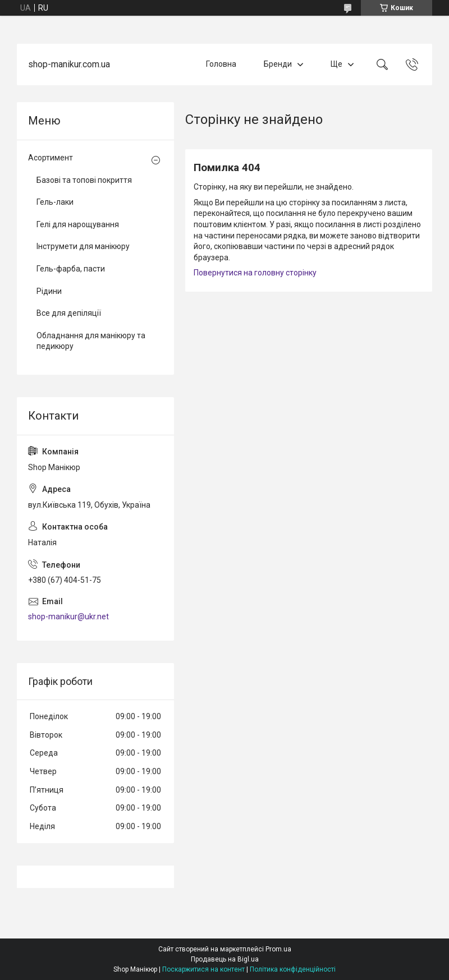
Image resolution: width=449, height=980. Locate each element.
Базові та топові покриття (84, 180)
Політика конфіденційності (293, 969)
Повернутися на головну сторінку (255, 273)
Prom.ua (278, 949)
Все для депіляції (69, 313)
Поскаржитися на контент (203, 969)
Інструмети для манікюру (83, 246)
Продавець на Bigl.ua (225, 959)
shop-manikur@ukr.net (68, 616)
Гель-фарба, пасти (71, 269)
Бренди (278, 64)
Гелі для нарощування (78, 224)
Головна (221, 64)
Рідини (49, 291)
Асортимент (51, 158)
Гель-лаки (55, 202)
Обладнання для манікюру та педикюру (91, 341)
